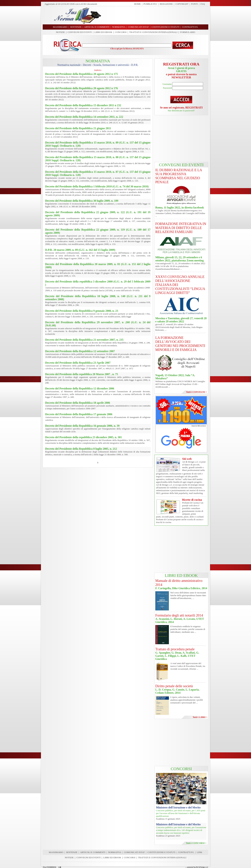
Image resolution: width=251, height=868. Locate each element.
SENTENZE (72, 852)
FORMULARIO (188, 32)
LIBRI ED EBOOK (103, 32)
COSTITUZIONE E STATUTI (161, 852)
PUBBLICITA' (150, 4)
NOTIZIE (60, 32)
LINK (199, 852)
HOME (137, 4)
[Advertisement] (156, 15)
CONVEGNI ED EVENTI (80, 32)
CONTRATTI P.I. (186, 852)
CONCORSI (121, 32)
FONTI (194, 4)
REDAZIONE (166, 4)
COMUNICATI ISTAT (134, 852)
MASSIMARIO (56, 852)
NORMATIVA (115, 852)
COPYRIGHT (182, 4)
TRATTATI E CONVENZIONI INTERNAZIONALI (153, 32)
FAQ (203, 4)
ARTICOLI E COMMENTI (93, 852)
